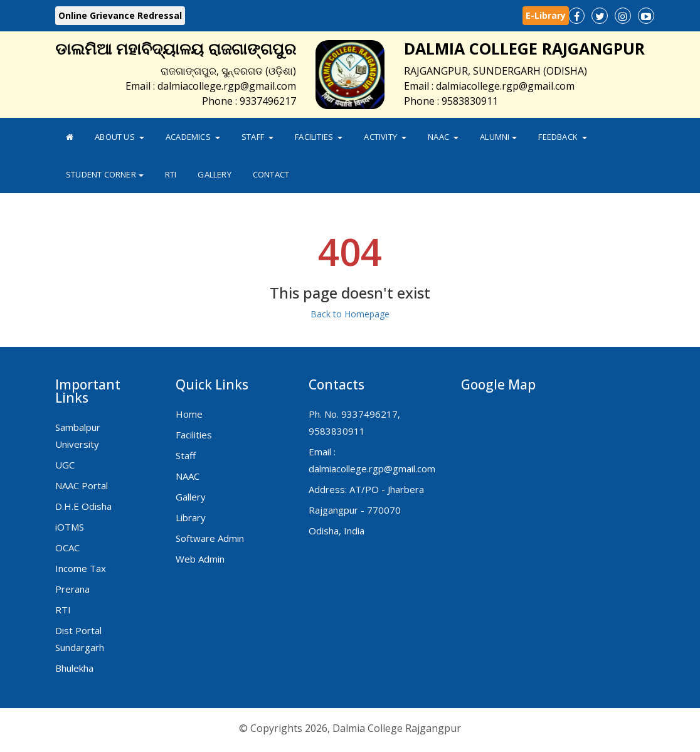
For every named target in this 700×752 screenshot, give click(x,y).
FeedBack (563, 137)
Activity (385, 137)
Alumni (498, 137)
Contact (271, 174)
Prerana (72, 589)
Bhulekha (74, 668)
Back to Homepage (350, 314)
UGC (65, 465)
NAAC (443, 137)
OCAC (67, 548)
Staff (257, 137)
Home (189, 414)
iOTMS (70, 527)
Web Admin (200, 559)
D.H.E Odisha (83, 506)
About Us (119, 137)
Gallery (214, 174)
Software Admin (210, 538)
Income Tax (81, 568)
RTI (171, 174)
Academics (193, 137)
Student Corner (105, 174)
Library (191, 517)
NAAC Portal (82, 485)
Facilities (319, 137)
